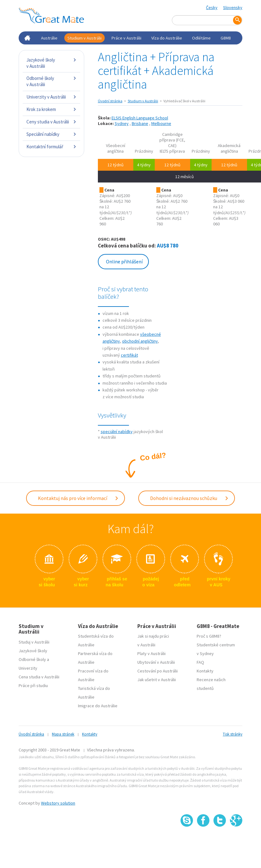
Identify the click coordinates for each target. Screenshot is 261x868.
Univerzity (28, 668)
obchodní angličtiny (140, 341)
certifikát (129, 355)
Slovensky (233, 7)
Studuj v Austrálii (34, 642)
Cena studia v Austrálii (39, 677)
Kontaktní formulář (51, 147)
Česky (212, 7)
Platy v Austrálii (151, 653)
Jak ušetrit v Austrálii (157, 680)
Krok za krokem (51, 109)
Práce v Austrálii (126, 38)
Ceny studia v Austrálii (51, 122)
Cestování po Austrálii (158, 671)
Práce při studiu (33, 686)
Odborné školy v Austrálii (51, 81)
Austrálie (49, 38)
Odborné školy (32, 659)
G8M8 (226, 38)
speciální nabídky (117, 432)
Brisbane (140, 123)
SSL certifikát (220, 840)
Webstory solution (58, 803)
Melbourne (161, 123)
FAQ (200, 662)
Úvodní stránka (110, 101)
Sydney (122, 123)
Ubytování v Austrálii (156, 662)
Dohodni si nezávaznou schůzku (189, 498)
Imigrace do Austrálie (98, 706)
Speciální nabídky (51, 134)
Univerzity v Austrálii (51, 97)
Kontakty (205, 671)
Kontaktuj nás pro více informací (78, 498)
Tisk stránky (233, 734)
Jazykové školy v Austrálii (51, 63)
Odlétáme (201, 38)
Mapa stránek (63, 734)
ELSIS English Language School (140, 118)
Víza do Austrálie (167, 38)
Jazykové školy (33, 651)
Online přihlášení (124, 261)
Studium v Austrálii (85, 38)
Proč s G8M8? (209, 636)
